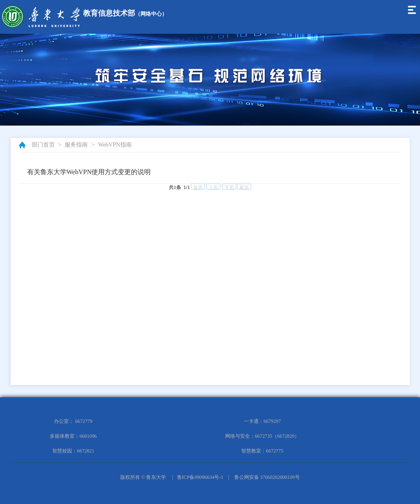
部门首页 (43, 145)
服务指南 (76, 145)
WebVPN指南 (115, 145)
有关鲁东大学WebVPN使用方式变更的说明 (89, 172)
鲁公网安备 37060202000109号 (267, 477)
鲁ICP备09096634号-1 (200, 477)
